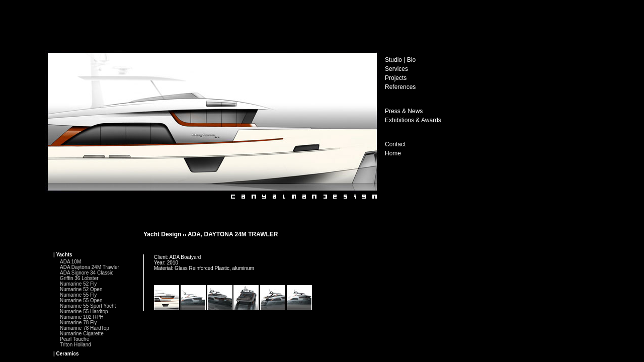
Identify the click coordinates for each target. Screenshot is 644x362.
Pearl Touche (74, 339)
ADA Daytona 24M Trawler (90, 267)
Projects (396, 78)
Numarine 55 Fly (78, 295)
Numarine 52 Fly (78, 284)
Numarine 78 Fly (78, 323)
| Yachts (63, 255)
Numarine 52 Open (81, 289)
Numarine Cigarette (82, 334)
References (400, 87)
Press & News (404, 111)
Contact (395, 144)
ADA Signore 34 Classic (87, 273)
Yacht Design (162, 234)
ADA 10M (70, 262)
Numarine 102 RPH (82, 317)
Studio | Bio (400, 60)
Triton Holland (75, 345)
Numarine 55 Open (81, 300)
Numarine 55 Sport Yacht (88, 306)
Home (393, 153)
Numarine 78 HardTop (85, 328)
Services (396, 69)
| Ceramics (66, 354)
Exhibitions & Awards (413, 120)
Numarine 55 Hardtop (84, 311)
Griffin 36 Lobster (79, 278)
